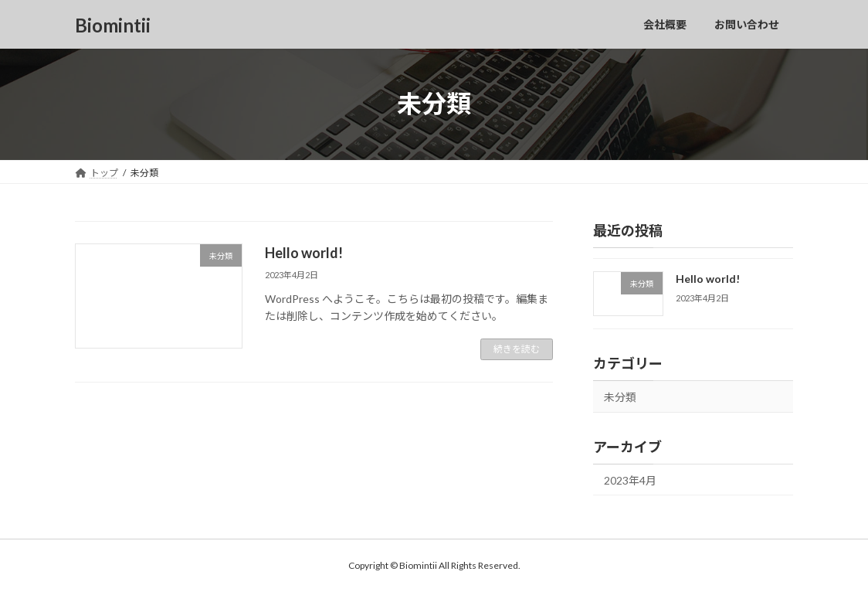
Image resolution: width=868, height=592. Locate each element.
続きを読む (517, 349)
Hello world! (304, 253)
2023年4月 (630, 480)
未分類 (620, 396)
